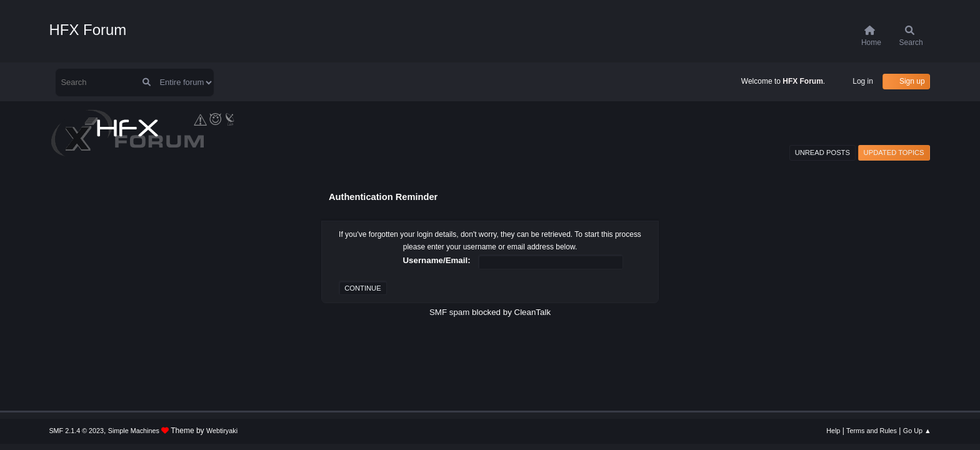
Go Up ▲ (917, 431)
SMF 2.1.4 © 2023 (76, 431)
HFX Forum (87, 30)
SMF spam (449, 312)
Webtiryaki (222, 431)
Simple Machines (134, 431)
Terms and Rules (872, 431)
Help (833, 431)
